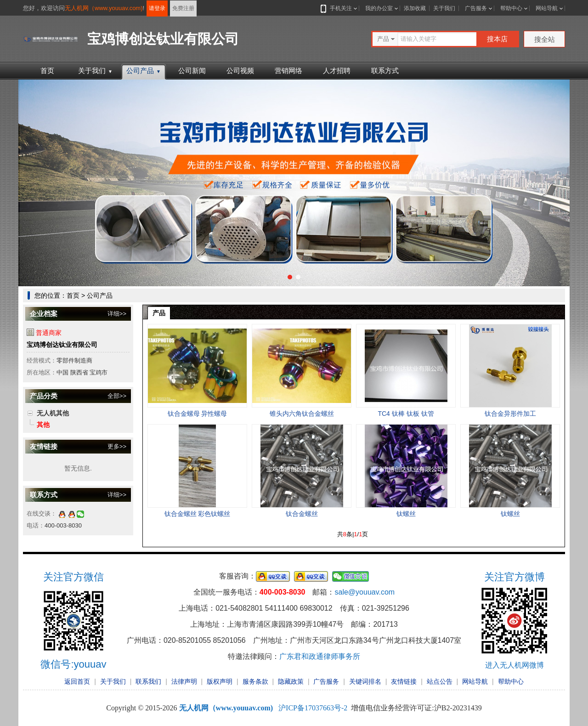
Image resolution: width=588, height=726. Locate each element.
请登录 (157, 8)
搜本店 (497, 39)
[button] (290, 277)
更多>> (117, 446)
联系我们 (148, 681)
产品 (159, 313)
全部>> (117, 396)
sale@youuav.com (365, 592)
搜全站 (545, 39)
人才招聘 (337, 71)
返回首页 (77, 681)
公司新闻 (192, 71)
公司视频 (240, 71)
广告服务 (476, 8)
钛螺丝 (406, 514)
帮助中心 (511, 8)
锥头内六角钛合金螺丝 (302, 414)
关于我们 (444, 8)
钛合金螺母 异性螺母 (198, 414)
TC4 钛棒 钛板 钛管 (406, 414)
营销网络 (288, 71)
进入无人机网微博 (514, 665)
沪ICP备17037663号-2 (313, 708)
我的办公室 (379, 8)
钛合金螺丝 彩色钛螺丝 (198, 514)
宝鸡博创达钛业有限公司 (62, 345)
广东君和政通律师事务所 (320, 656)
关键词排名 (365, 681)
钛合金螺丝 (302, 514)
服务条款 (255, 681)
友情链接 (404, 681)
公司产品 (144, 71)
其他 (43, 425)
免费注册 (183, 8)
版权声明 (220, 681)
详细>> (117, 314)
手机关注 (339, 8)
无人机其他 (53, 413)
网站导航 (547, 8)
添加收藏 (415, 8)
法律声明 (184, 681)
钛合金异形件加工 (510, 414)
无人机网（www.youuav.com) (104, 8)
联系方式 (385, 71)
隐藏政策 (291, 681)
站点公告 (440, 681)
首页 (47, 71)
